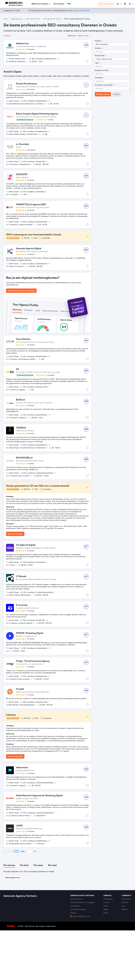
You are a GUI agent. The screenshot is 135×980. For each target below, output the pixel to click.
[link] (59, 4)
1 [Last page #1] (36, 901)
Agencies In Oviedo (33, 19)
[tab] (9, 915)
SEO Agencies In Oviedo (52, 19)
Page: (23, 901)
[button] (119, 4)
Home (6, 19)
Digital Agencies (17, 19)
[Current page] (29, 901)
